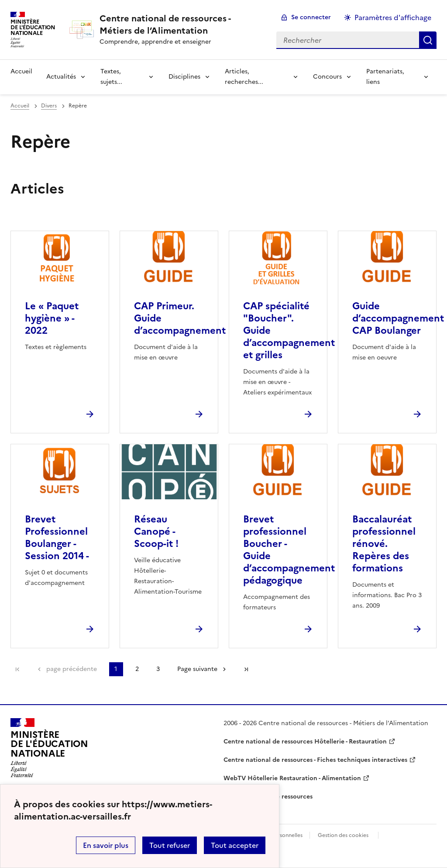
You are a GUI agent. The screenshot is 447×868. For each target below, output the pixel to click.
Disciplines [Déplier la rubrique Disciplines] (184, 77)
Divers (49, 106)
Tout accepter (235, 845)
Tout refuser (170, 845)
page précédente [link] (72, 669)
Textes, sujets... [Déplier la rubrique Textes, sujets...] (111, 77)
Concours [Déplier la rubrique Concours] (327, 77)
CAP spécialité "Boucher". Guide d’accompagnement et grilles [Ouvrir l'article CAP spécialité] (289, 330)
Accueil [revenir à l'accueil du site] (21, 71)
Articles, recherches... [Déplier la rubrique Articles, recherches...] (244, 77)
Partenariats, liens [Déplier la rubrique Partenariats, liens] (385, 77)
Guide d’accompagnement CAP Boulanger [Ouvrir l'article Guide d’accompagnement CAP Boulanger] (398, 318)
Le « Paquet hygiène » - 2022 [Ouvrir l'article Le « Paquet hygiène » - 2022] (52, 318)
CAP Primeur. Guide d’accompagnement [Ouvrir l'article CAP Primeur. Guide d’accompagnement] (180, 318)
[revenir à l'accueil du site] (181, 24)
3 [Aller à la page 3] (158, 669)
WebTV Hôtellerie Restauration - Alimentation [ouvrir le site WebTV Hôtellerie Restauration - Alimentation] (292, 778)
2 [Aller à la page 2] (137, 669)
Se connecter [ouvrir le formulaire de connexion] (311, 17)
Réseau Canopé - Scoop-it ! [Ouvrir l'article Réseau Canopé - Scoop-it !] (156, 531)
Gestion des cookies (343, 835)
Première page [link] (17, 669)
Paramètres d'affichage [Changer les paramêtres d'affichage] (393, 17)
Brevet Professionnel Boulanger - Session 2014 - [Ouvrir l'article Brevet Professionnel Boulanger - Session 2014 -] (57, 538)
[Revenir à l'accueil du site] (49, 748)
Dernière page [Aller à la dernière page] (246, 669)
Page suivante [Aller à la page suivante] (197, 669)
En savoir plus (106, 845)
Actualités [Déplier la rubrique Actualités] (61, 77)
